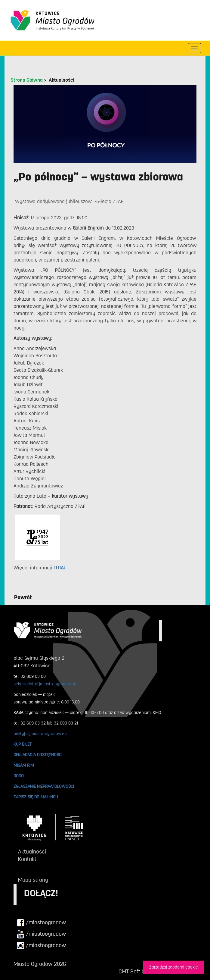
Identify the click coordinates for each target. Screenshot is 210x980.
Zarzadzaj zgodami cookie (174, 967)
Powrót (23, 597)
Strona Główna (27, 80)
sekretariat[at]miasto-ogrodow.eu (45, 684)
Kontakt (27, 859)
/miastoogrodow (41, 923)
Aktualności (62, 80)
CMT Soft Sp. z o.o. (140, 972)
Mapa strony (33, 880)
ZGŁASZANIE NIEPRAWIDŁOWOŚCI (44, 786)
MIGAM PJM (24, 765)
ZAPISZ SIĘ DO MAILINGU (36, 797)
